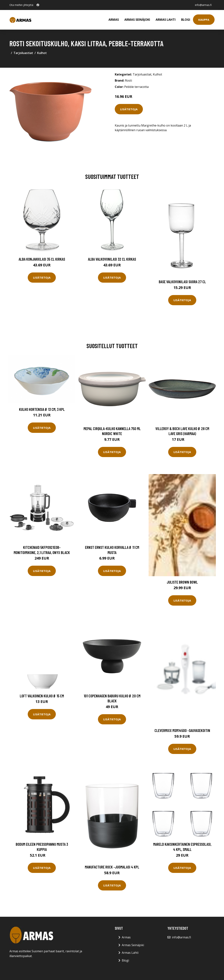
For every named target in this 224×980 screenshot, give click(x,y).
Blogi (186, 20)
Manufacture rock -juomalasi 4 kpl (112, 867)
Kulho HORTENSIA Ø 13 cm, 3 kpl (42, 409)
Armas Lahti (166, 20)
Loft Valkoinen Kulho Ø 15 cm (42, 696)
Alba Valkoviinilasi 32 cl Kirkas (112, 259)
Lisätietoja (129, 109)
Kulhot (42, 53)
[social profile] (38, 5)
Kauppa (204, 20)
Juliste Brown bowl (182, 582)
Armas (114, 20)
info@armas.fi (203, 5)
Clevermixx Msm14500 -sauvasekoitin (182, 730)
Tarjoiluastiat (23, 53)
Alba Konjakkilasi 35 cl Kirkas (42, 259)
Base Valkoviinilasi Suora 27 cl (182, 282)
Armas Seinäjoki (137, 20)
